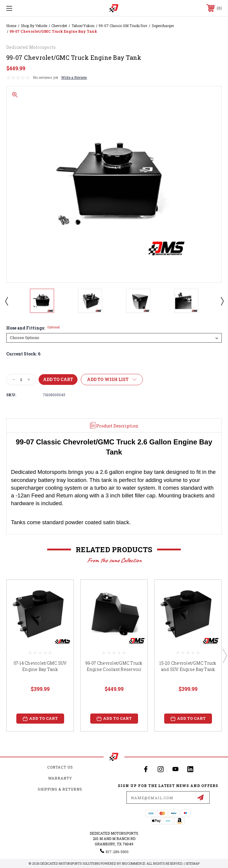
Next (222, 301)
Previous (6, 301)
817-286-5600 (117, 852)
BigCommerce (134, 863)
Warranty (60, 778)
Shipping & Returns (60, 789)
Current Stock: (23, 354)
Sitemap (193, 863)
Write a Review (74, 77)
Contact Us (60, 767)
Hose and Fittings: (33, 328)
